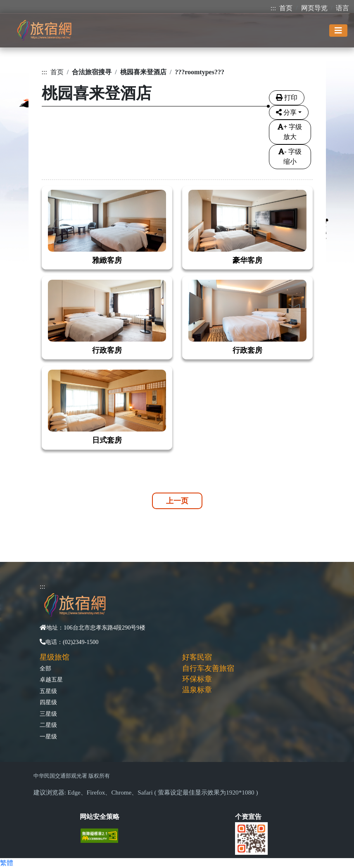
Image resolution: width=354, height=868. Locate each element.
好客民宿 (197, 657)
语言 (342, 8)
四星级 (48, 702)
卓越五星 (51, 679)
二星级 (48, 725)
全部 (45, 668)
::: (273, 8)
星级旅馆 (55, 657)
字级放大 (290, 132)
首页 (286, 8)
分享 (286, 112)
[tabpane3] (177, 313)
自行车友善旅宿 (208, 668)
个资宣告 (248, 817)
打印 (287, 98)
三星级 (48, 714)
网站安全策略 (100, 817)
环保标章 (197, 679)
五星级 (48, 691)
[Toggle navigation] (338, 31)
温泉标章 (197, 690)
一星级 (48, 736)
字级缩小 (290, 157)
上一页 (177, 501)
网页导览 (314, 8)
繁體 (7, 863)
